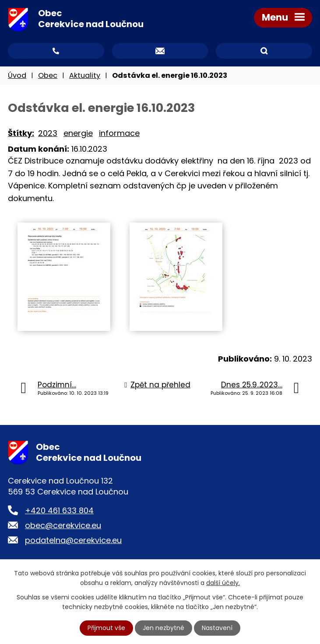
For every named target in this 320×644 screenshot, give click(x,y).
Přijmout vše (106, 628)
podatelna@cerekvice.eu (73, 540)
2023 (48, 133)
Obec (48, 75)
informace (119, 133)
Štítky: (21, 133)
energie (78, 133)
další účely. (223, 583)
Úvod (17, 75)
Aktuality (85, 75)
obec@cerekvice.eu (63, 525)
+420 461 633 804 (59, 510)
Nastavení (217, 628)
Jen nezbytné (164, 628)
